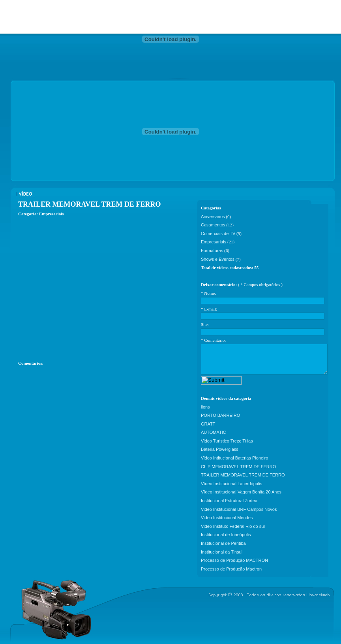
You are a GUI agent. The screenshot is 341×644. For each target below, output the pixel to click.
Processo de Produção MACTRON (234, 560)
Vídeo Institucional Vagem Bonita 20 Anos (241, 492)
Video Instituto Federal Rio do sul (233, 526)
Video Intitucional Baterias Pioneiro (234, 458)
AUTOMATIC (214, 432)
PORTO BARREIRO (220, 415)
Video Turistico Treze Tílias (227, 441)
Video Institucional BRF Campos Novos (239, 509)
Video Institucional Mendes (227, 518)
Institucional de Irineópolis (226, 535)
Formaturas (212, 250)
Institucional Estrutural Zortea (229, 501)
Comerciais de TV (218, 233)
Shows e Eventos (218, 259)
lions (205, 407)
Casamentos (213, 225)
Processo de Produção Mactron (231, 569)
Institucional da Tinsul (222, 552)
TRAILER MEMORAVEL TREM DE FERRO (243, 475)
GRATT (208, 424)
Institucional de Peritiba (223, 543)
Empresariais (214, 242)
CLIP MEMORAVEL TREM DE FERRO (238, 467)
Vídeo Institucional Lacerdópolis (231, 484)
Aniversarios (213, 217)
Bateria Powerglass (220, 449)
